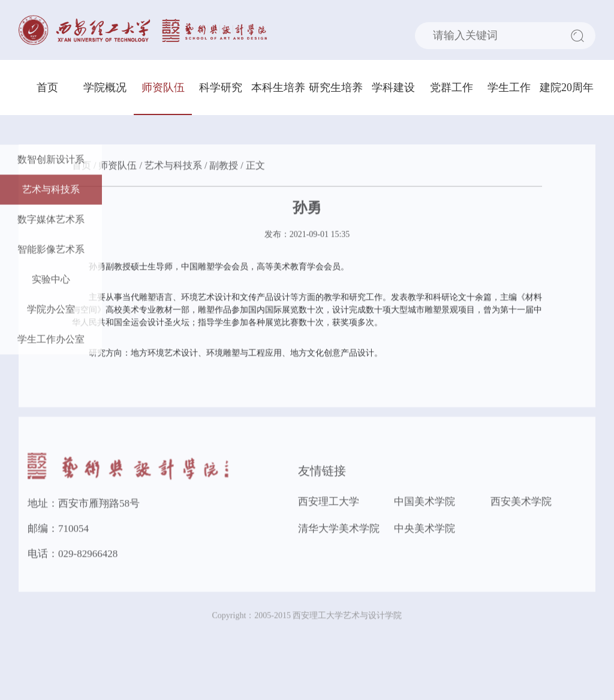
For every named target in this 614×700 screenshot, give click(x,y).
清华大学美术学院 (339, 530)
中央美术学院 (425, 530)
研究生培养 (336, 87)
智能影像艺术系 (51, 251)
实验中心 (51, 281)
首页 (47, 87)
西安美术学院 (521, 503)
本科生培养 (278, 87)
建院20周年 (567, 87)
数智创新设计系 (51, 161)
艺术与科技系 (51, 191)
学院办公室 (51, 311)
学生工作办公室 (51, 341)
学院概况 (105, 87)
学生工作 (509, 87)
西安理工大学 (329, 503)
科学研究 (221, 87)
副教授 (224, 167)
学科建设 (393, 87)
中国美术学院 (425, 503)
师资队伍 (163, 87)
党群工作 (452, 87)
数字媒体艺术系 (51, 221)
